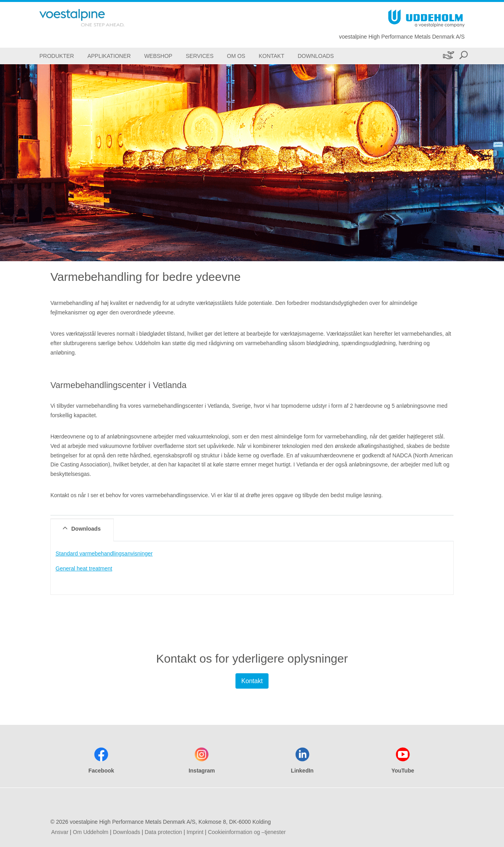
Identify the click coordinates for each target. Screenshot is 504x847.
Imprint (195, 832)
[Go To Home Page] (94, 18)
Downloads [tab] (81, 528)
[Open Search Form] (463, 56)
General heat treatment (84, 568)
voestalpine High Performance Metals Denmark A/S (402, 37)
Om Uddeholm (91, 832)
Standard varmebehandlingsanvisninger (104, 554)
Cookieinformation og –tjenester (247, 832)
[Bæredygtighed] (448, 56)
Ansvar (60, 832)
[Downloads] (316, 56)
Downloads (127, 832)
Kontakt (252, 681)
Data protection (163, 832)
